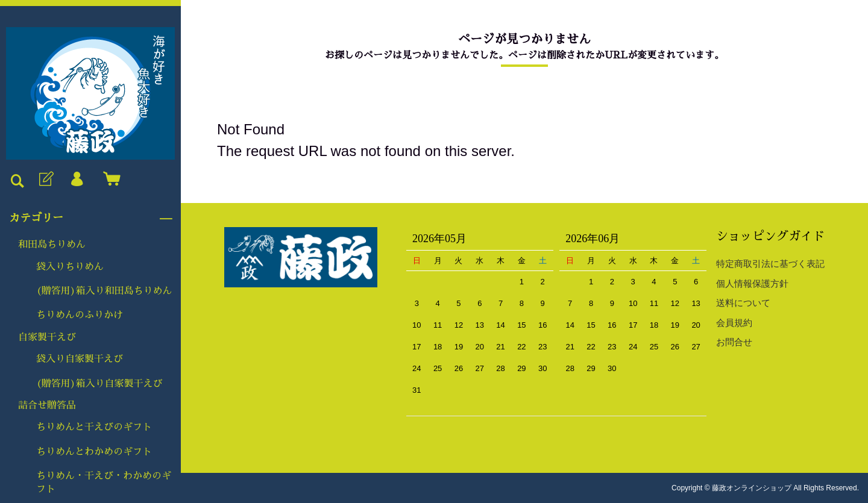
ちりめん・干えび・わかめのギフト (104, 483)
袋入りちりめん (70, 267)
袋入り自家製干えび (80, 359)
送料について (743, 303)
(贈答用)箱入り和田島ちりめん (104, 291)
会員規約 (734, 323)
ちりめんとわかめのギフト (94, 452)
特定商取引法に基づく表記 (770, 264)
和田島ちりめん (52, 245)
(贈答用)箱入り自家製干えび (99, 384)
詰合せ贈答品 (47, 405)
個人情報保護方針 (752, 283)
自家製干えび (47, 337)
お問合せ (734, 342)
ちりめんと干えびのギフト (94, 427)
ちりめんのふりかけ (80, 315)
